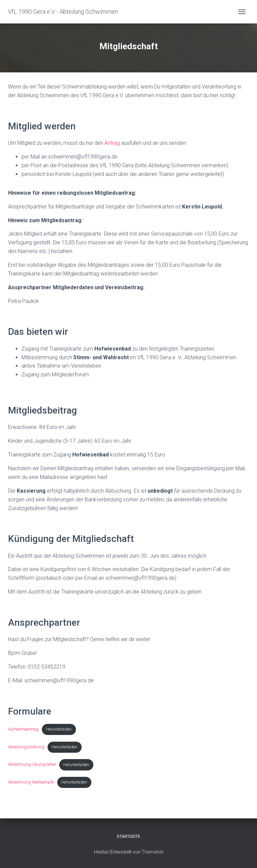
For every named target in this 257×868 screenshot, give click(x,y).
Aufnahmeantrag (23, 729)
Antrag (112, 143)
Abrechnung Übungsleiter (32, 765)
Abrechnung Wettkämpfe (31, 782)
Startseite (128, 836)
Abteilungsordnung (26, 747)
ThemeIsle (152, 852)
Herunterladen (59, 729)
